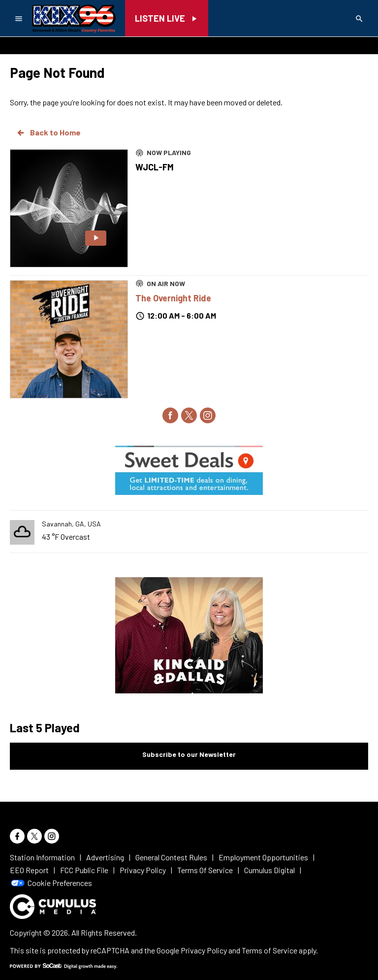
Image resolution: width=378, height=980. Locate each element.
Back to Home (48, 132)
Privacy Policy (204, 950)
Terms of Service (269, 950)
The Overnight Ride (173, 298)
